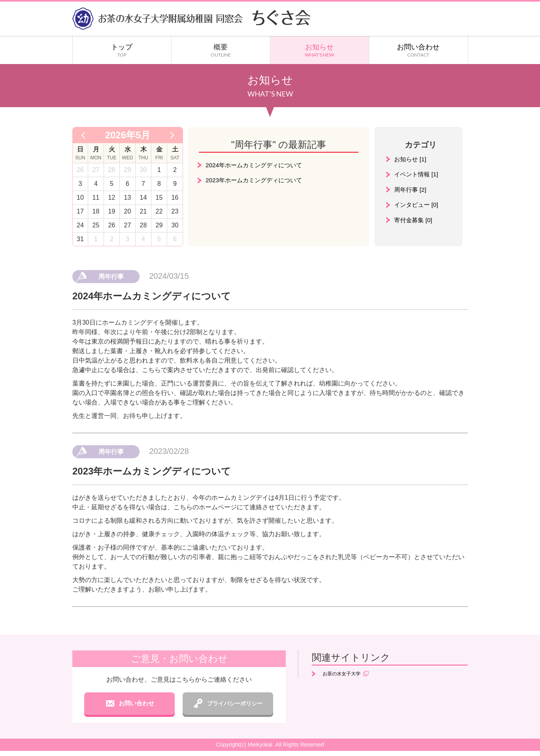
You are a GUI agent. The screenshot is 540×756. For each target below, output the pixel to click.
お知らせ (320, 50)
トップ (122, 50)
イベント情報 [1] (417, 175)
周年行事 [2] (411, 190)
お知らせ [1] (411, 159)
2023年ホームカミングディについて (257, 180)
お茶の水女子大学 (345, 674)
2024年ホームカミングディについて (257, 165)
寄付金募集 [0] (414, 221)
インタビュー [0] (417, 205)
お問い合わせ (418, 50)
